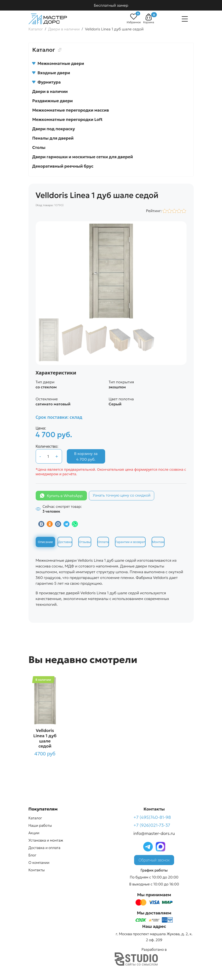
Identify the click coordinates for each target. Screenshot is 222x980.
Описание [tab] (45, 542)
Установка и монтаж (46, 840)
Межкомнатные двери (58, 63)
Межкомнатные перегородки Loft (68, 119)
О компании (39, 863)
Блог (32, 855)
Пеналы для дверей (53, 138)
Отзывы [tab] (85, 542)
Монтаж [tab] (158, 542)
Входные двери (51, 73)
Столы (39, 147)
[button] (149, 17)
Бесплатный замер (111, 5)
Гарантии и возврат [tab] (130, 542)
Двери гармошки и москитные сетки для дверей (83, 157)
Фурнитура (47, 82)
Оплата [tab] (103, 542)
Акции (34, 833)
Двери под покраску (54, 129)
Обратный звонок (154, 860)
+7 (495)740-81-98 (152, 817)
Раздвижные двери (53, 101)
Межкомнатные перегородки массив (71, 110)
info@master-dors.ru (154, 833)
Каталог (35, 818)
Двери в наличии (50, 91)
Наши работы (40, 825)
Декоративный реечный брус (63, 166)
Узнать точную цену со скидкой (122, 495)
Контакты (37, 870)
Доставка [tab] (65, 542)
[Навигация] (185, 19)
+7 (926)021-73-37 (152, 825)
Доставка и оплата (44, 848)
